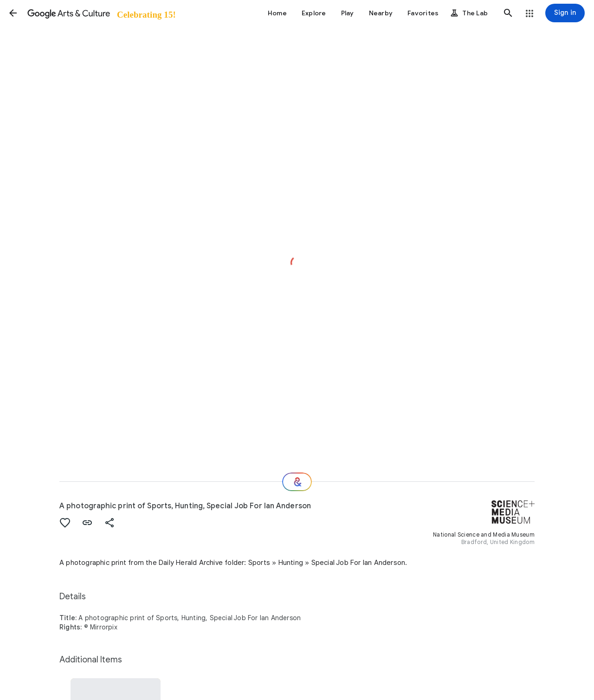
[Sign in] (565, 13)
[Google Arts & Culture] (101, 13)
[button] (13, 13)
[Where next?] (297, 482)
